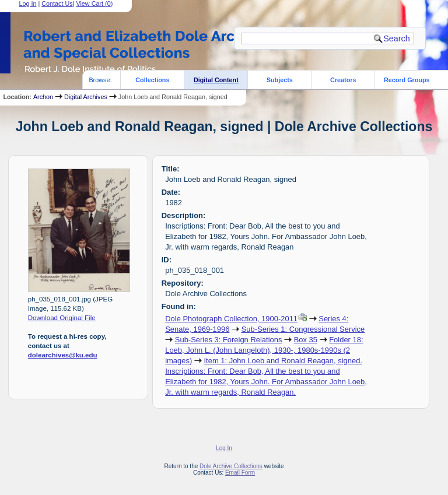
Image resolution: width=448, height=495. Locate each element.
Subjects (280, 80)
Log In (224, 448)
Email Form (240, 473)
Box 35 (306, 340)
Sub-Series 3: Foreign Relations (229, 340)
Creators (343, 80)
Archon (43, 97)
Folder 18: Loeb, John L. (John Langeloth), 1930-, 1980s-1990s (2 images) (264, 350)
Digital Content (216, 80)
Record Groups (407, 80)
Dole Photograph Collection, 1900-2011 (231, 319)
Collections (152, 80)
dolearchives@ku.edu (63, 355)
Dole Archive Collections (231, 466)
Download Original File (62, 318)
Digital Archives (86, 97)
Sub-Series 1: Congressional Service (303, 329)
